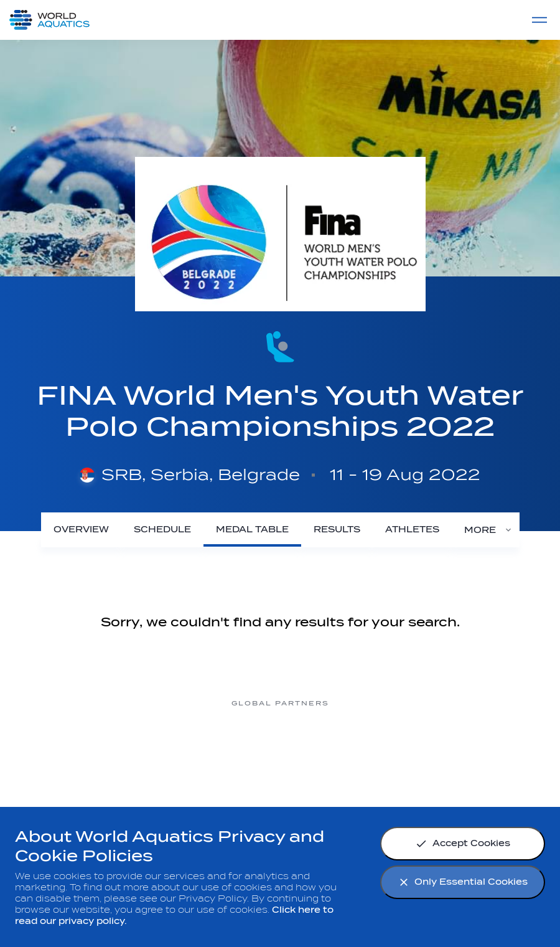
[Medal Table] (252, 530)
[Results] (337, 530)
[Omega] (280, 750)
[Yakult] (479, 750)
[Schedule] (162, 530)
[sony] (380, 750)
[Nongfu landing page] (180, 750)
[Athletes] (412, 530)
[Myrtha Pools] (81, 750)
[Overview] (81, 530)
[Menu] (539, 20)
